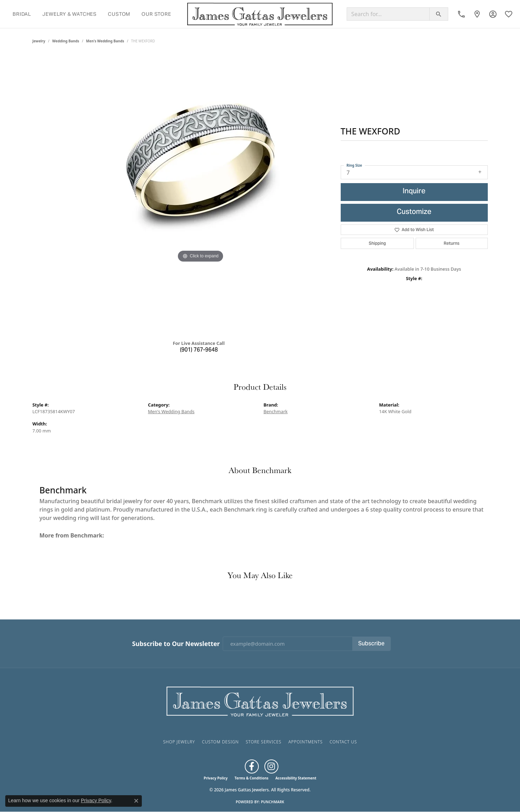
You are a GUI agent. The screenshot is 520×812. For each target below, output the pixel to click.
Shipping (377, 243)
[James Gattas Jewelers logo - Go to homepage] (260, 14)
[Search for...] (388, 14)
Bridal (22, 14)
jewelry (39, 41)
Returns (452, 243)
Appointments (305, 742)
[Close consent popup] (136, 801)
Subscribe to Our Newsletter (176, 644)
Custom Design (220, 742)
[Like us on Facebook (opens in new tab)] (252, 766)
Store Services (264, 742)
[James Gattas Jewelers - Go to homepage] (260, 701)
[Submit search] (439, 14)
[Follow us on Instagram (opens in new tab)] (271, 766)
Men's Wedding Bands (105, 41)
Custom (119, 14)
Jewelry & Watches (70, 14)
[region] (201, 194)
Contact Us (343, 742)
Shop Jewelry (179, 742)
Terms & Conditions (252, 778)
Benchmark (276, 411)
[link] (461, 14)
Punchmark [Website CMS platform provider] (273, 802)
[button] (493, 14)
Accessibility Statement (296, 778)
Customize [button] (414, 212)
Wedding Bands (66, 41)
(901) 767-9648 (199, 350)
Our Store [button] (156, 14)
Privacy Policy (216, 778)
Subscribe (371, 644)
